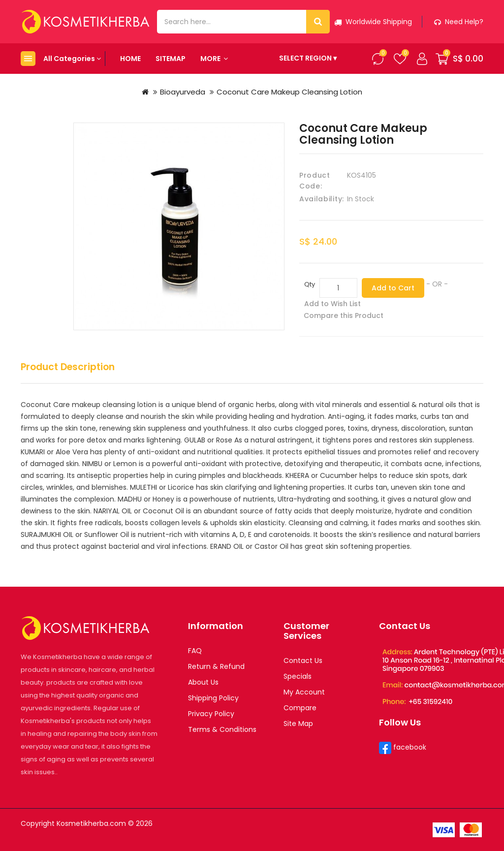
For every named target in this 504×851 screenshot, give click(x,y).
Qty (310, 284)
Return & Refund (216, 666)
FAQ (195, 651)
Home (130, 59)
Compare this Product (344, 315)
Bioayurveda (183, 92)
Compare (300, 708)
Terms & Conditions (222, 729)
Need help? (459, 22)
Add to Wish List (332, 304)
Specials (298, 676)
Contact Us (303, 661)
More (214, 59)
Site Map (298, 724)
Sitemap (171, 59)
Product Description (68, 367)
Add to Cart (393, 288)
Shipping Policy (213, 698)
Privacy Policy (211, 714)
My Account (304, 692)
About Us (203, 682)
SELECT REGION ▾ (308, 58)
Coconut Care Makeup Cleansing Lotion (289, 92)
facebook (409, 747)
